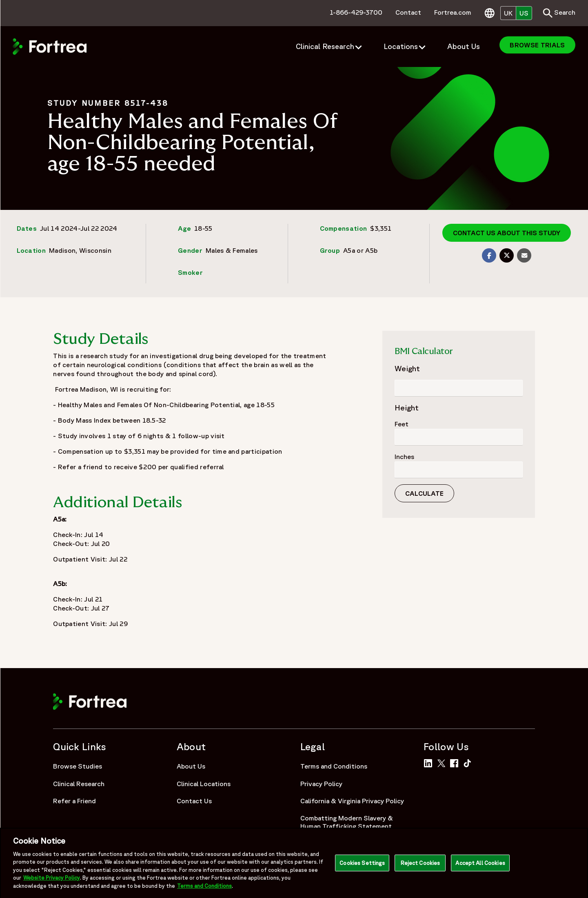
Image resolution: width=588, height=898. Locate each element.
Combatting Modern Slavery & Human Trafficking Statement (347, 822)
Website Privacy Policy (52, 882)
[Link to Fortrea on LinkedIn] (429, 762)
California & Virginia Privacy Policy (352, 801)
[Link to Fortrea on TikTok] (469, 762)
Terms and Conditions (334, 766)
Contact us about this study (507, 233)
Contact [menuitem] (408, 12)
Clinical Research (79, 784)
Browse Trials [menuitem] (537, 45)
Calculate (424, 493)
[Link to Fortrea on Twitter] (443, 762)
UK (508, 13)
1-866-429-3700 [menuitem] (356, 12)
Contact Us (194, 801)
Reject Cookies (420, 867)
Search (559, 13)
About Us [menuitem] (464, 46)
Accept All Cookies (480, 867)
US (524, 13)
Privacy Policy (321, 784)
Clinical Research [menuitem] (325, 46)
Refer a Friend (74, 801)
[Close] (575, 867)
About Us (191, 766)
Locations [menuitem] (401, 46)
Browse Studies (78, 766)
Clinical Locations (204, 784)
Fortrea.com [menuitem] (453, 12)
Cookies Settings (362, 867)
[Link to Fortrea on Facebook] (456, 762)
